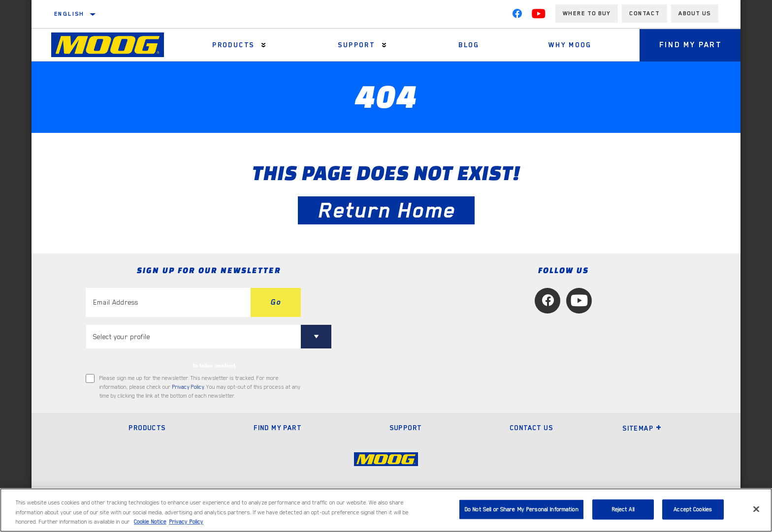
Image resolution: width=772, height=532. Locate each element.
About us (695, 13)
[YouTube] (539, 16)
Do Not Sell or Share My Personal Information (521, 509)
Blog (469, 45)
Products (233, 45)
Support (356, 45)
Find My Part (691, 45)
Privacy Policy (188, 387)
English (69, 14)
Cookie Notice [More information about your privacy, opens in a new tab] (150, 522)
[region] (386, 510)
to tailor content (214, 366)
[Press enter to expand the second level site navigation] (264, 45)
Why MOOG (570, 45)
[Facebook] (517, 16)
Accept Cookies (693, 509)
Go (276, 302)
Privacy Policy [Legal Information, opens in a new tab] (186, 522)
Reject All (623, 509)
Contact (644, 13)
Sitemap (642, 428)
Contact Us (531, 428)
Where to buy (587, 13)
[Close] (756, 509)
